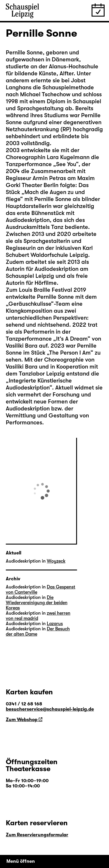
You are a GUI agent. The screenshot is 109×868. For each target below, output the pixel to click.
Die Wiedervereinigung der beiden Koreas (37, 603)
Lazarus (55, 624)
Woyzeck (56, 561)
